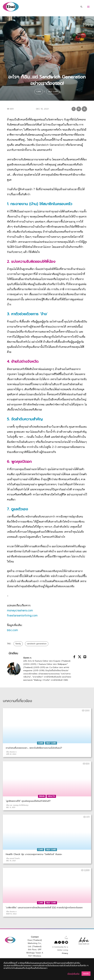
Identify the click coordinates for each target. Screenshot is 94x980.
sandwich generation (37, 644)
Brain (42, 797)
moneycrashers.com (20, 611)
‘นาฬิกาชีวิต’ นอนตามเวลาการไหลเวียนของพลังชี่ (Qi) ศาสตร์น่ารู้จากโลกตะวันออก (44, 908)
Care (38, 91)
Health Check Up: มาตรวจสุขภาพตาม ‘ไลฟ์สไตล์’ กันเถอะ (34, 855)
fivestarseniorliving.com (22, 616)
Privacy (65, 954)
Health (51, 797)
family (18, 644)
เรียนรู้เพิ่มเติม (73, 974)
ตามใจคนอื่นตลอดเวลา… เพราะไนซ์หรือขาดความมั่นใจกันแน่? (34, 749)
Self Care (54, 91)
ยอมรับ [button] (86, 974)
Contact (35, 938)
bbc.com (12, 631)
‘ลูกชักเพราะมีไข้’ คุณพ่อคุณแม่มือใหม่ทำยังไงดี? (28, 802)
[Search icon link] (81, 7)
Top (66, 938)
